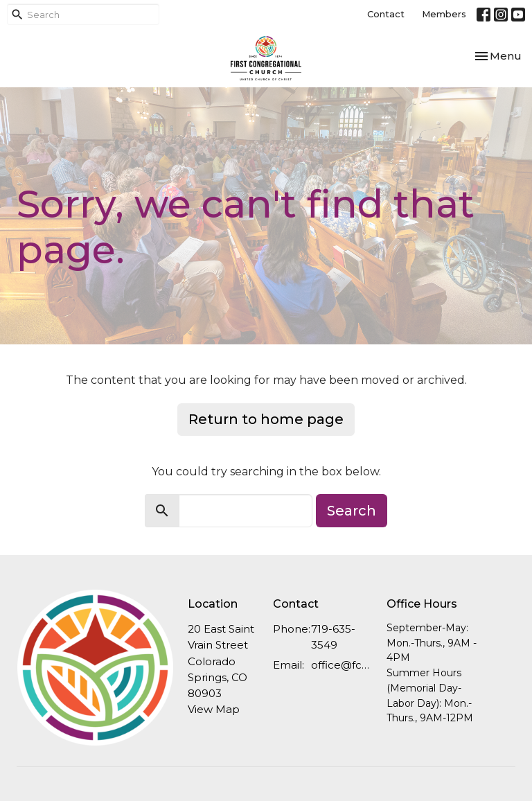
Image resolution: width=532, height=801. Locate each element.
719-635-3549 (333, 637)
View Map (214, 709)
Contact (386, 14)
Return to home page (266, 419)
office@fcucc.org (342, 665)
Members (444, 14)
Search (352, 511)
